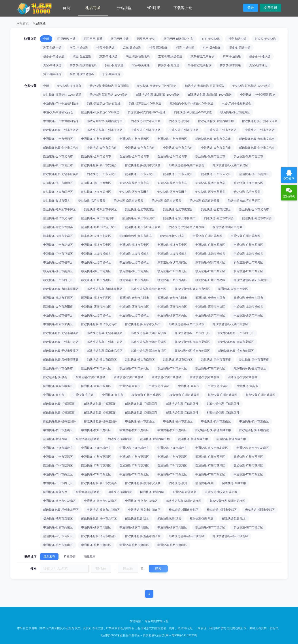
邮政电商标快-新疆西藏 (254, 430)
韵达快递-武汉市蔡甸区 (178, 360)
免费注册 (271, 8)
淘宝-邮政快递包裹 (138, 56)
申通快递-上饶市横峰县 (96, 254)
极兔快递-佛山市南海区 (235, 112)
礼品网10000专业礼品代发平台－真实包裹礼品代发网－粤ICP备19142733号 (149, 635)
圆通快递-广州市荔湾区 (248, 457)
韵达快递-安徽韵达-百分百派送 (109, 86)
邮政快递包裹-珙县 (137, 518)
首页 (66, 8)
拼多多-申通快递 (54, 56)
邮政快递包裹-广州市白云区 (192, 333)
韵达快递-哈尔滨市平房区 (244, 201)
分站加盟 (124, 8)
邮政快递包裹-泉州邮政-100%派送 (158, 95)
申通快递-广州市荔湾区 (58, 457)
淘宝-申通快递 (79, 48)
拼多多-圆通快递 (240, 48)
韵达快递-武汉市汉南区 (146, 121)
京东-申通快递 (108, 56)
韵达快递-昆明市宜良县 (134, 183)
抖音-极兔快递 (114, 65)
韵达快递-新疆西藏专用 (155, 439)
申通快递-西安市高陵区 (58, 527)
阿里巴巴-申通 (66, 39)
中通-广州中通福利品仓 (236, 103)
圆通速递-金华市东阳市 (134, 298)
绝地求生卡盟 (160, 621)
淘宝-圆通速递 (82, 56)
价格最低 (70, 556)
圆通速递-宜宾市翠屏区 (90, 377)
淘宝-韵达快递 (52, 48)
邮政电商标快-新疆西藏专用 (105, 121)
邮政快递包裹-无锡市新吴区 (230, 165)
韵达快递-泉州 (178, 483)
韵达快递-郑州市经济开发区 (99, 227)
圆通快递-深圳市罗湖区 (58, 298)
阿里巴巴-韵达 (146, 39)
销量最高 (90, 556)
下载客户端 (183, 8)
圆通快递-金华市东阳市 (172, 298)
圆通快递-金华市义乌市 (96, 156)
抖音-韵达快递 (237, 39)
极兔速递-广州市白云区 (172, 271)
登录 (251, 8)
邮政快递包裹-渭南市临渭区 (105, 351)
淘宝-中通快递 (52, 65)
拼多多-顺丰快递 (230, 65)
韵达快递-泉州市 (179, 121)
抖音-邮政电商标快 (200, 65)
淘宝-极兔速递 (141, 65)
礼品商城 (93, 8)
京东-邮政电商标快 (202, 56)
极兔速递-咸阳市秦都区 (184, 510)
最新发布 (49, 556)
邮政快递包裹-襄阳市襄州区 (251, 280)
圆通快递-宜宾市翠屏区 (128, 377)
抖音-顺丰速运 (52, 74)
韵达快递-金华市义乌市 (254, 209)
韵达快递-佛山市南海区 (254, 174)
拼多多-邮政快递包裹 (83, 65)
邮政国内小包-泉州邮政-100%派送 (191, 103)
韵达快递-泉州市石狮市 (216, 360)
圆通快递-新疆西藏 (120, 492)
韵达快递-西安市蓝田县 (134, 192)
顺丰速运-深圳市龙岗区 (96, 236)
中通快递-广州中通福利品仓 (258, 95)
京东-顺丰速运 (111, 74)
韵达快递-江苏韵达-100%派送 (251, 86)
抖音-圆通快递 (158, 48)
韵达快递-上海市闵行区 (248, 183)
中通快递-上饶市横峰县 (248, 307)
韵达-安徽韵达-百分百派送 (104, 103)
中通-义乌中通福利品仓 (58, 112)
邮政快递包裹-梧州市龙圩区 (184, 501)
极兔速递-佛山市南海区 (248, 262)
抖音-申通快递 (106, 48)
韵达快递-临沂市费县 (247, 192)
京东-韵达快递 (211, 39)
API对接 (153, 8)
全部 (46, 39)
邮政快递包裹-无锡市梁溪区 (230, 324)
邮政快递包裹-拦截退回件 (59, 404)
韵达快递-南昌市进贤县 (128, 201)
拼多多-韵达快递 (265, 39)
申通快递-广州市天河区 (58, 139)
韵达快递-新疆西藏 (55, 439)
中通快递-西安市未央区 (96, 307)
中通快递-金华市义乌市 (102, 148)
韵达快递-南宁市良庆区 (210, 527)
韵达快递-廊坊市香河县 (219, 218)
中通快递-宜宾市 (130, 386)
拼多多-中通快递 (260, 56)
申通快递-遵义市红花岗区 (212, 448)
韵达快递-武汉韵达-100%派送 (100, 112)
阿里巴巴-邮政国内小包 (178, 39)
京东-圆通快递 (132, 48)
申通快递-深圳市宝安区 (96, 245)
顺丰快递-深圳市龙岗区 (58, 236)
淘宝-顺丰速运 (258, 65)
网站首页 (23, 23)
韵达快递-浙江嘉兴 (69, 86)
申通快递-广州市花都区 (207, 236)
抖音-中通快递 (185, 48)
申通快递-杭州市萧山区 (140, 421)
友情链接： (137, 621)
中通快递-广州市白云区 (58, 474)
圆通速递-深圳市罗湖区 (233, 289)
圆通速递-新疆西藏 (87, 492)
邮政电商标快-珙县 (172, 236)
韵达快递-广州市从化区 (102, 174)
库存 (148, 621)
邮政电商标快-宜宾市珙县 (136, 236)
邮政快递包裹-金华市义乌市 (213, 139)
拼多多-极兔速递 (169, 65)
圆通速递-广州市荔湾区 (210, 457)
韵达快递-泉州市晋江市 (210, 156)
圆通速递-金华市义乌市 (58, 156)
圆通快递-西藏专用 (234, 483)
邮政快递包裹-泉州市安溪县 (99, 165)
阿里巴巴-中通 (120, 39)
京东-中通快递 (232, 56)
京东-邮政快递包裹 (170, 56)
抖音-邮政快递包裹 (82, 74)
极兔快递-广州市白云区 (248, 271)
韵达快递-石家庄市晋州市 (97, 218)
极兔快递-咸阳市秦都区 (260, 510)
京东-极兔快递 (212, 48)
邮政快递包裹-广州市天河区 (260, 121)
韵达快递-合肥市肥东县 (140, 209)
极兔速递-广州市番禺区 (96, 280)
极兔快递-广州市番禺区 (172, 280)
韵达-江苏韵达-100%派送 (145, 103)
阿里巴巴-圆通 (93, 39)
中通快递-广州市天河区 (146, 130)
